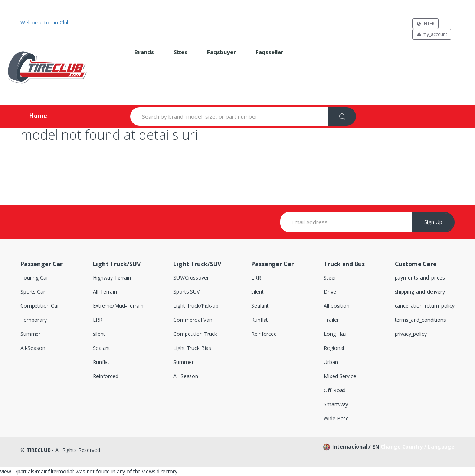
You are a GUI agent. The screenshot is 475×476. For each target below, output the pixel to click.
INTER (425, 24)
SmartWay (336, 404)
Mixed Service (340, 376)
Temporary (34, 320)
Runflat (101, 362)
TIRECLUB (39, 450)
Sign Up (433, 222)
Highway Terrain (112, 277)
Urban (331, 362)
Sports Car (33, 292)
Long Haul (336, 334)
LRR (98, 320)
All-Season (33, 348)
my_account (432, 34)
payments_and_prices (420, 277)
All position (336, 306)
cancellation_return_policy (425, 306)
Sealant (101, 348)
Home (38, 116)
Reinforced (106, 376)
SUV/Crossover (191, 277)
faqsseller (270, 52)
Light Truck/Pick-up (196, 306)
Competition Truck (195, 334)
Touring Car (34, 277)
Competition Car (40, 306)
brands (144, 52)
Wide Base (336, 418)
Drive (330, 292)
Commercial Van (193, 320)
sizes (181, 52)
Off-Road (335, 390)
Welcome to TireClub (45, 22)
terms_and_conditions (420, 320)
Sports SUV (186, 292)
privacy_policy (411, 334)
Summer (30, 334)
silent (99, 334)
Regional (334, 348)
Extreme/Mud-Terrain (118, 306)
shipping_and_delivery (420, 292)
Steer (330, 277)
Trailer (331, 320)
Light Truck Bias (192, 348)
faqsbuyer (222, 52)
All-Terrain (105, 292)
